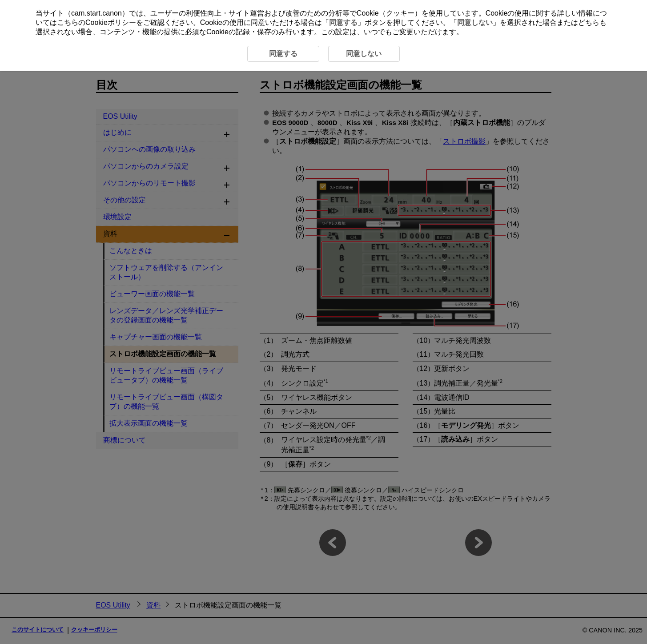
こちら (68, 22)
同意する (343, 22)
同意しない (475, 22)
